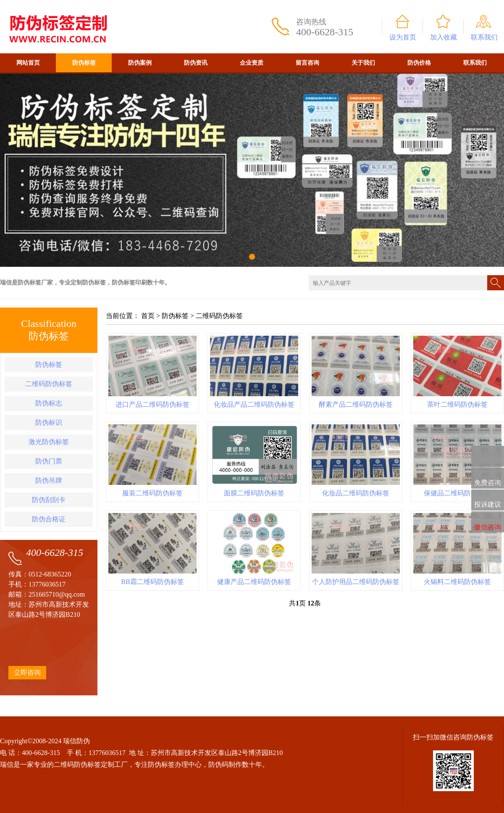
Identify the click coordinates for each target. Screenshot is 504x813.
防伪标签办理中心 (175, 764)
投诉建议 (488, 500)
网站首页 (28, 63)
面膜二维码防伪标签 (254, 493)
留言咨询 (307, 63)
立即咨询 (27, 672)
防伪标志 (49, 403)
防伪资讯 (196, 63)
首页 (148, 316)
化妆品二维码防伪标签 (356, 493)
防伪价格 (419, 63)
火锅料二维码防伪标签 (457, 582)
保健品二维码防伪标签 (457, 493)
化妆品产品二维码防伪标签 (254, 404)
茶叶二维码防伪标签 (457, 404)
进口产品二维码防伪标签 (152, 404)
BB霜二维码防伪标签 (152, 582)
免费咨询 (488, 479)
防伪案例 (140, 63)
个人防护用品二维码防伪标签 (356, 582)
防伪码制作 (225, 764)
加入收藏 (444, 37)
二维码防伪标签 (49, 384)
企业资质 (252, 63)
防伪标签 (84, 63)
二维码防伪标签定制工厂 (91, 764)
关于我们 (363, 63)
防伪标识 (49, 422)
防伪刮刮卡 (49, 500)
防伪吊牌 (49, 480)
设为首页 (403, 37)
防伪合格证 (49, 519)
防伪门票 (49, 461)
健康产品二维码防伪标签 (254, 582)
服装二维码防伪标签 (152, 493)
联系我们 (484, 37)
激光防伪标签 (49, 442)
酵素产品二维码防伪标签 (356, 404)
